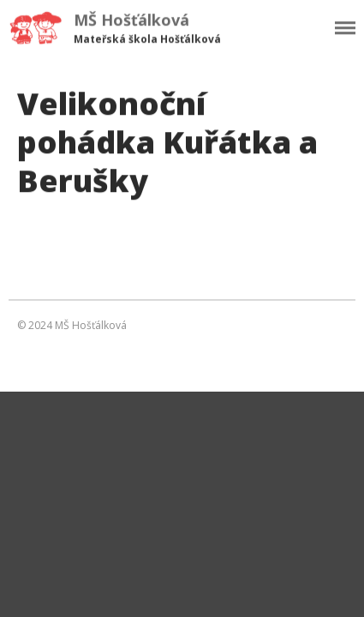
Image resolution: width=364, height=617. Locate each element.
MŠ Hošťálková (131, 20)
